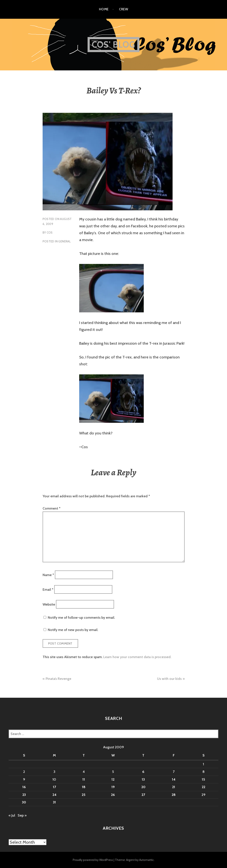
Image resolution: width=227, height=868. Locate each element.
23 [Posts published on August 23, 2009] (24, 795)
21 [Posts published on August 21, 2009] (174, 787)
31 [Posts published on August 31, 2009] (54, 802)
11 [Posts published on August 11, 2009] (84, 779)
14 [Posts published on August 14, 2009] (174, 779)
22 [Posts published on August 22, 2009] (204, 787)
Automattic (147, 860)
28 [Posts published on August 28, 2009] (174, 795)
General (64, 241)
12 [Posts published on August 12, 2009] (113, 779)
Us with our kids (169, 679)
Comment (52, 508)
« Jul (12, 815)
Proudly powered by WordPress (93, 860)
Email (48, 590)
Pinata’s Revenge (58, 679)
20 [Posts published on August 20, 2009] (143, 787)
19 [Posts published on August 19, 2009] (113, 787)
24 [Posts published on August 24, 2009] (54, 795)
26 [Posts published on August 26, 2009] (113, 795)
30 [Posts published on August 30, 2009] (24, 802)
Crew (124, 9)
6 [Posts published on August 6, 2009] (143, 772)
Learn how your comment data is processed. (137, 657)
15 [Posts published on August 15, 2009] (203, 779)
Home (104, 9)
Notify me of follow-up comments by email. (81, 618)
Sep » (22, 815)
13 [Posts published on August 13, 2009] (143, 779)
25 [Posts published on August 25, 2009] (84, 795)
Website (49, 604)
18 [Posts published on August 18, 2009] (84, 787)
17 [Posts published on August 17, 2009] (54, 787)
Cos (50, 232)
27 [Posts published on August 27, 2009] (143, 795)
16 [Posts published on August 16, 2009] (24, 787)
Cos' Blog (113, 44)
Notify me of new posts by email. (73, 630)
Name (48, 575)
